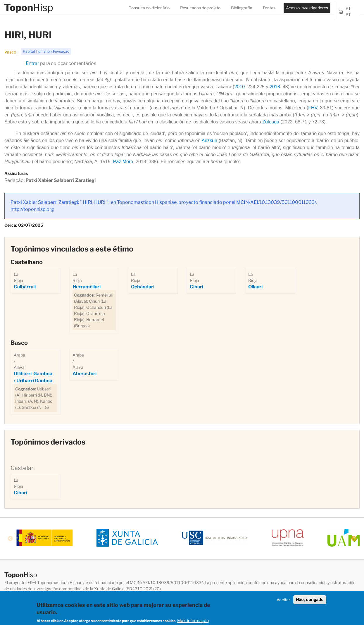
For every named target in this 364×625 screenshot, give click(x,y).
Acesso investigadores (307, 8)
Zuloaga (271, 122)
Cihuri (196, 287)
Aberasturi (84, 374)
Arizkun (209, 141)
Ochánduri (143, 287)
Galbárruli (25, 287)
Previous (10, 539)
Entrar (32, 63)
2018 (275, 87)
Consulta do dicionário (149, 8)
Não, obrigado (310, 601)
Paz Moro (123, 162)
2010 (239, 87)
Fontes (269, 8)
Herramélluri (87, 287)
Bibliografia (242, 8)
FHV (313, 108)
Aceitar (283, 601)
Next (354, 539)
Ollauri (255, 287)
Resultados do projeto (200, 8)
